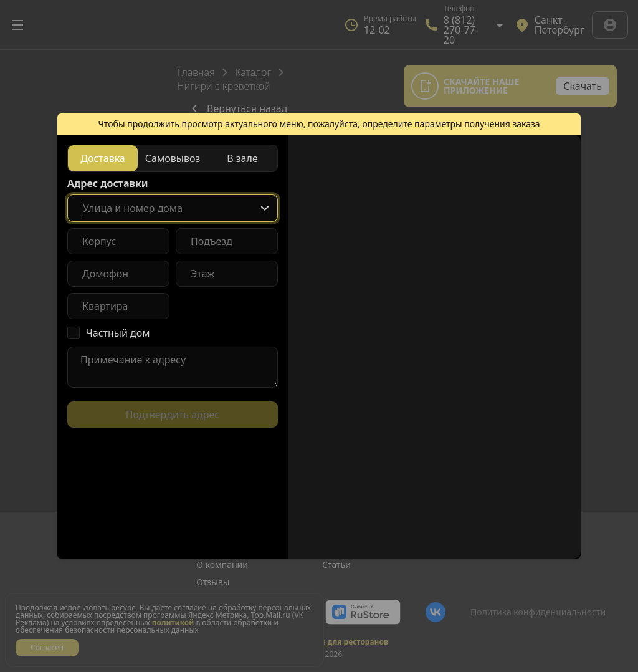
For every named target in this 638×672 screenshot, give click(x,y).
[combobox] (173, 208)
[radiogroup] (173, 158)
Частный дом (118, 333)
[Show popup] (265, 208)
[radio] (103, 158)
